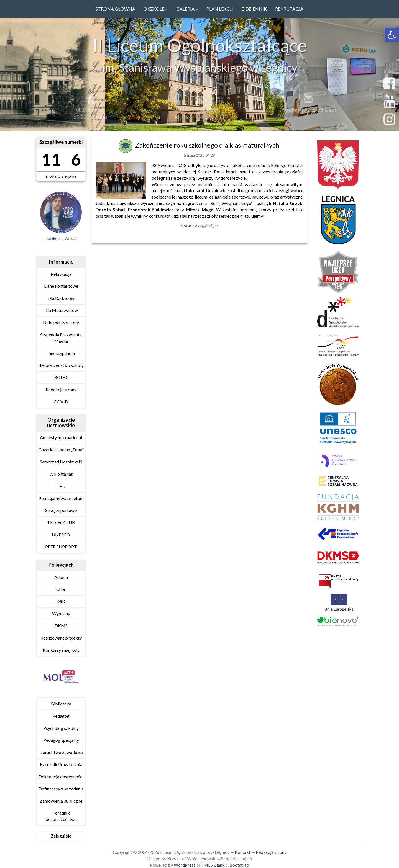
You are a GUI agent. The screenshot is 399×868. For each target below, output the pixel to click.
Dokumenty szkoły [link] (61, 322)
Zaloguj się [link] (61, 836)
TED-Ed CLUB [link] (61, 522)
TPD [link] (61, 486)
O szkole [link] (156, 9)
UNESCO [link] (61, 535)
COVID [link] (61, 402)
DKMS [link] (61, 626)
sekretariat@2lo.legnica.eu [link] (308, 112)
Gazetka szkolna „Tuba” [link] (61, 450)
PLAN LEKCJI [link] (220, 9)
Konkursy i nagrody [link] (61, 650)
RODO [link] (61, 377)
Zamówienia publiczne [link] (61, 801)
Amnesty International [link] (61, 437)
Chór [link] (61, 589)
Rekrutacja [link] (289, 9)
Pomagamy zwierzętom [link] (61, 498)
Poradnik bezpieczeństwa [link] (61, 816)
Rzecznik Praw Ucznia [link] (61, 764)
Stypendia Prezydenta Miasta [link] (61, 338)
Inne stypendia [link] (61, 353)
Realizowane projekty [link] (61, 638)
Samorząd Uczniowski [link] (61, 462)
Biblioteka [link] (61, 704)
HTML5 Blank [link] (211, 865)
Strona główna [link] (115, 9)
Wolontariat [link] (61, 474)
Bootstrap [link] (239, 865)
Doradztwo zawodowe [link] (61, 752)
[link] (392, 35)
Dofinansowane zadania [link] (61, 789)
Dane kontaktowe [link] (61, 286)
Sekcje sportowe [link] (61, 510)
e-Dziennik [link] (254, 9)
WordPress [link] (185, 865)
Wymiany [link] (61, 613)
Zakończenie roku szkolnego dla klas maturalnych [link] (208, 145)
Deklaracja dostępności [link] (61, 776)
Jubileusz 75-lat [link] (61, 238)
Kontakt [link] (243, 852)
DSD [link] (61, 601)
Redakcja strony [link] (61, 389)
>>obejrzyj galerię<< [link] (200, 225)
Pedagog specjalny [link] (61, 740)
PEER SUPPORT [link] (61, 547)
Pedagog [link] (61, 716)
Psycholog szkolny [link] (61, 728)
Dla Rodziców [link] (61, 298)
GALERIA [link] (187, 9)
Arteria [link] (61, 577)
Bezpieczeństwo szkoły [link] (61, 365)
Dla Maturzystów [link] (61, 310)
